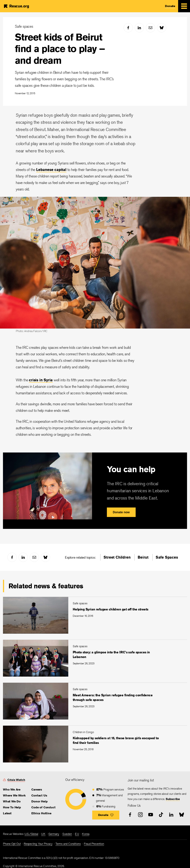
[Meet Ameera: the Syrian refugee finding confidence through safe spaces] (95, 701)
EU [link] (77, 834)
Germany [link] (54, 834)
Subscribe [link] (173, 799)
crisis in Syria (41, 380)
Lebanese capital (51, 170)
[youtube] (151, 815)
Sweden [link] (67, 834)
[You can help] (95, 491)
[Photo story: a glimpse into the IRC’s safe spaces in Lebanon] (95, 658)
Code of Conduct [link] (43, 807)
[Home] (16, 6)
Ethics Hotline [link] (41, 813)
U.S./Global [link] (31, 834)
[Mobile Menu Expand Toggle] (184, 6)
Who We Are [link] (12, 789)
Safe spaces (24, 26)
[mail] (150, 28)
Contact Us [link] (39, 795)
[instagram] (140, 815)
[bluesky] (162, 28)
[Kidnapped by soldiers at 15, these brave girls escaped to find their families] (95, 744)
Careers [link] (37, 789)
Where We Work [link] (14, 795)
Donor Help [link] (39, 801)
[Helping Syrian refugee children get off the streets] (95, 615)
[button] (106, 815)
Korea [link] (86, 834)
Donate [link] (170, 6)
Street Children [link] (117, 557)
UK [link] (43, 834)
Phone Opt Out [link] (12, 844)
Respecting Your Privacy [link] (38, 844)
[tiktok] (161, 815)
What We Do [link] (12, 801)
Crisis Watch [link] (16, 780)
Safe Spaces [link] (167, 557)
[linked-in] (139, 28)
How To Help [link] (12, 807)
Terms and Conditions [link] (68, 844)
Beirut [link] (143, 557)
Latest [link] (7, 813)
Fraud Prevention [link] (94, 844)
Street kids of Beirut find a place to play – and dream (60, 49)
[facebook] (128, 28)
